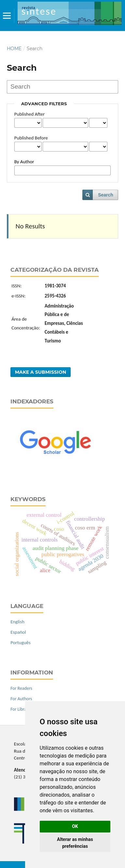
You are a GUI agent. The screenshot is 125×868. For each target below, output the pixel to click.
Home (14, 49)
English (17, 622)
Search (106, 195)
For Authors (21, 699)
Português (21, 643)
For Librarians (23, 709)
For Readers (21, 688)
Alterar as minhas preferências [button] (75, 843)
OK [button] (75, 826)
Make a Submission (41, 372)
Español (18, 632)
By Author (24, 162)
